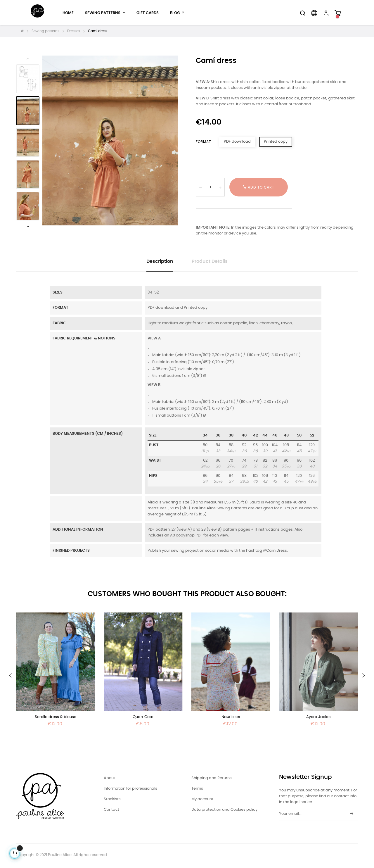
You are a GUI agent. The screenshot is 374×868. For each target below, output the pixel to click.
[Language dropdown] (314, 13)
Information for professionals (130, 789)
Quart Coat (143, 717)
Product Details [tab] (210, 261)
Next (28, 226)
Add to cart (259, 187)
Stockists (112, 799)
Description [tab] (160, 261)
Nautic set (231, 717)
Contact (111, 810)
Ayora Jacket (319, 717)
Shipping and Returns (212, 778)
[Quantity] (210, 187)
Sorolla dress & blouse (56, 717)
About (109, 778)
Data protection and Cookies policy (224, 810)
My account (202, 799)
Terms (197, 789)
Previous (28, 58)
